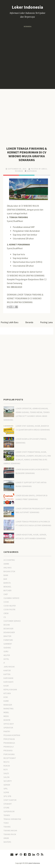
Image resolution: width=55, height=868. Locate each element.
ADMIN (6, 564)
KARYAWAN (32, 171)
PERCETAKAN (9, 739)
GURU (6, 651)
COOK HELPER (10, 606)
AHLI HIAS (8, 568)
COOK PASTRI (9, 609)
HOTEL (6, 659)
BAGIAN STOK (9, 571)
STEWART (8, 804)
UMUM (6, 838)
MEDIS (6, 716)
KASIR (6, 686)
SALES (6, 773)
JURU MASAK (9, 667)
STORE (6, 808)
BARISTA (7, 583)
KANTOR (7, 670)
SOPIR (6, 792)
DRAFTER (7, 636)
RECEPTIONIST (10, 758)
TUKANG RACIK (10, 834)
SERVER (7, 785)
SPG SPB (7, 796)
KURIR (6, 701)
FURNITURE (8, 640)
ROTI (6, 770)
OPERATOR (8, 728)
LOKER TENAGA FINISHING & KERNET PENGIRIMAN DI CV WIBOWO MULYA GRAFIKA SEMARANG (27, 154)
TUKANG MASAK (10, 830)
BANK (6, 575)
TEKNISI (7, 815)
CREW (6, 613)
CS (5, 617)
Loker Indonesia (27, 7)
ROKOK (7, 766)
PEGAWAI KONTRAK (12, 735)
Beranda (28, 26)
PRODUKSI (8, 750)
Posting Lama (46, 322)
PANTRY (7, 731)
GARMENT (8, 644)
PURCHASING (9, 754)
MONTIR (7, 720)
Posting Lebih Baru (10, 322)
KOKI (6, 697)
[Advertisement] (27, 59)
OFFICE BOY (9, 724)
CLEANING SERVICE (11, 598)
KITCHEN (7, 693)
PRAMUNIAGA (9, 743)
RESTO (6, 762)
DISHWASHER (9, 632)
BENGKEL (7, 587)
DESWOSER (8, 629)
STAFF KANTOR (10, 800)
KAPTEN (7, 674)
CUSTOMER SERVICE (12, 621)
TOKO (6, 823)
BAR (5, 579)
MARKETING (9, 709)
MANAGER (8, 705)
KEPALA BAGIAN (10, 690)
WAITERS (7, 842)
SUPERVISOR (9, 811)
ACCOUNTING (9, 560)
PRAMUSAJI (9, 747)
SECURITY (8, 781)
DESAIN (7, 625)
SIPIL (6, 789)
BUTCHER (7, 590)
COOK (6, 602)
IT (4, 663)
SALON (6, 777)
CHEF (6, 594)
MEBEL (6, 712)
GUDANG (7, 648)
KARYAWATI (8, 682)
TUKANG (7, 827)
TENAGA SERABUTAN (12, 819)
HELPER (7, 655)
